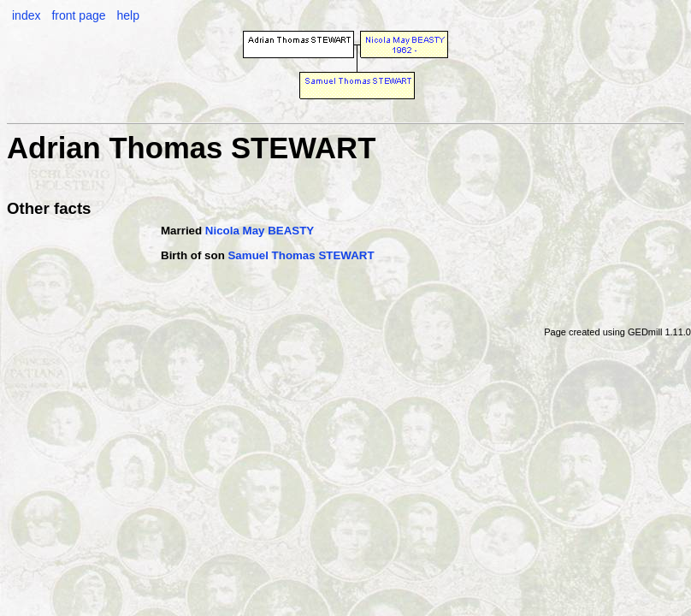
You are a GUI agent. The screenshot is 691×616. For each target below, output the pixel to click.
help (127, 15)
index (26, 15)
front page (78, 15)
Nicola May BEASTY (260, 231)
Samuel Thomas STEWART (301, 255)
